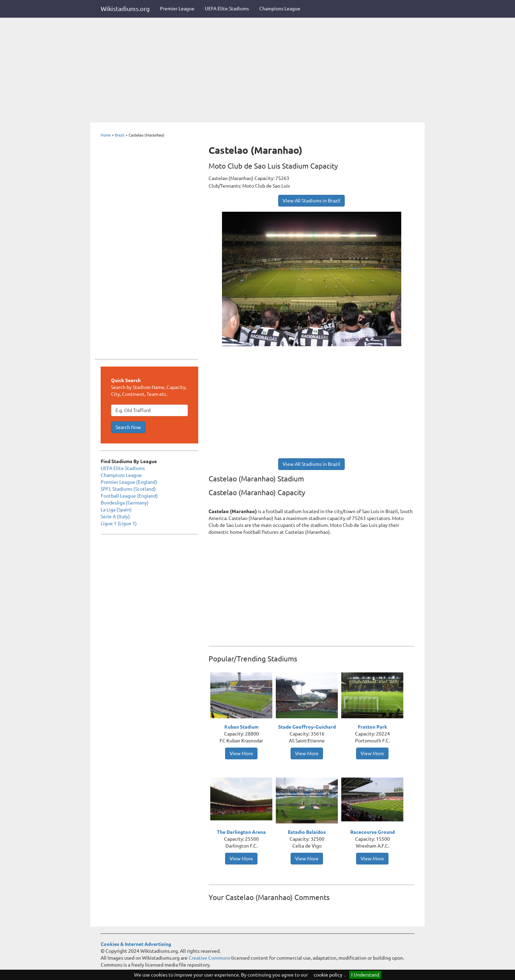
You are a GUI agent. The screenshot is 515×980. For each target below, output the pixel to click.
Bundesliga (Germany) (125, 503)
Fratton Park (372, 727)
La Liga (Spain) (116, 510)
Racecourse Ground (372, 832)
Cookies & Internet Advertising (136, 944)
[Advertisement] (257, 71)
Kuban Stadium (241, 727)
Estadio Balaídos (307, 832)
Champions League (280, 9)
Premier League (177, 9)
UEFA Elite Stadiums (227, 9)
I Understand (365, 975)
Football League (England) (129, 496)
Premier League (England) (129, 482)
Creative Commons (209, 958)
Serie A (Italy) (115, 517)
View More (241, 753)
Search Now (128, 427)
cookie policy (328, 975)
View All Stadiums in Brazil (311, 201)
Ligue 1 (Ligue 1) (119, 523)
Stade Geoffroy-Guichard (307, 727)
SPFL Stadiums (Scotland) (128, 489)
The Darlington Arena (241, 832)
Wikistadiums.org (125, 9)
